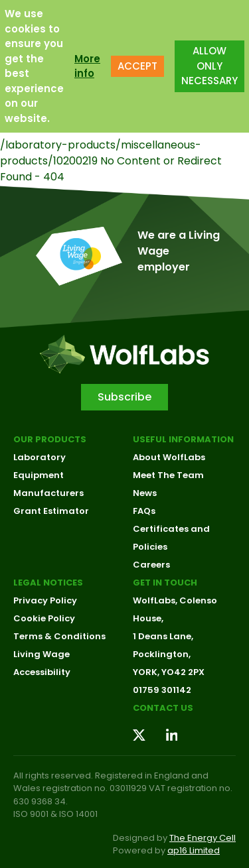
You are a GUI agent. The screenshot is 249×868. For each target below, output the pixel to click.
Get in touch (165, 583)
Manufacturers (48, 493)
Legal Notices (48, 583)
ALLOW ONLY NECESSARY (209, 62)
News (145, 493)
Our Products (50, 439)
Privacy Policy (45, 600)
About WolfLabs (169, 457)
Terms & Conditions (59, 636)
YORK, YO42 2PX (169, 672)
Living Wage (41, 654)
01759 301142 (162, 690)
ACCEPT (137, 62)
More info (87, 62)
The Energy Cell (203, 838)
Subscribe (124, 397)
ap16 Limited (194, 850)
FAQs (144, 511)
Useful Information (183, 439)
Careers (151, 565)
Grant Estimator (51, 511)
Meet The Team (168, 475)
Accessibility (42, 672)
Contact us (163, 708)
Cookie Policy (44, 618)
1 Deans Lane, (163, 636)
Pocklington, (162, 654)
